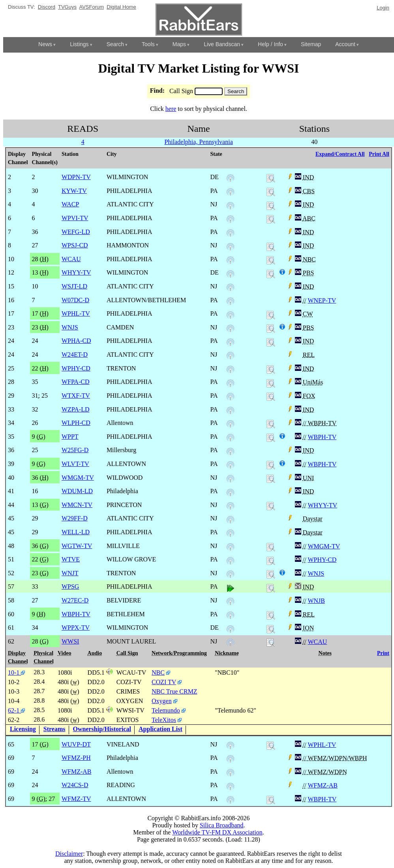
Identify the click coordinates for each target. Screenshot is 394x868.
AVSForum (91, 7)
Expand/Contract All (340, 154)
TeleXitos (164, 720)
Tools (148, 44)
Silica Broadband (222, 825)
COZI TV (164, 682)
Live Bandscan (222, 44)
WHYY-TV (322, 505)
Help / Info (270, 44)
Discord (47, 7)
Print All (379, 154)
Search (115, 44)
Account (345, 44)
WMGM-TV (324, 546)
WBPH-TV (322, 437)
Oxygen (162, 701)
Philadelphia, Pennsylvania (198, 142)
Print (383, 653)
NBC (158, 673)
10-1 (16, 673)
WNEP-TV (322, 300)
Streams (54, 729)
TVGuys (67, 7)
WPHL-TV (322, 745)
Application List (160, 729)
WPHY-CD (322, 560)
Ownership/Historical (102, 729)
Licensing (23, 729)
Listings (79, 44)
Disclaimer (69, 854)
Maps (179, 44)
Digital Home (121, 7)
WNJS (316, 573)
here (171, 109)
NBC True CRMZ (174, 691)
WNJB (316, 601)
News (45, 44)
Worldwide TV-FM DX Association (217, 832)
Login (383, 8)
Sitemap (311, 44)
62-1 (16, 710)
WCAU (317, 642)
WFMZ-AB (323, 785)
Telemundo (166, 710)
